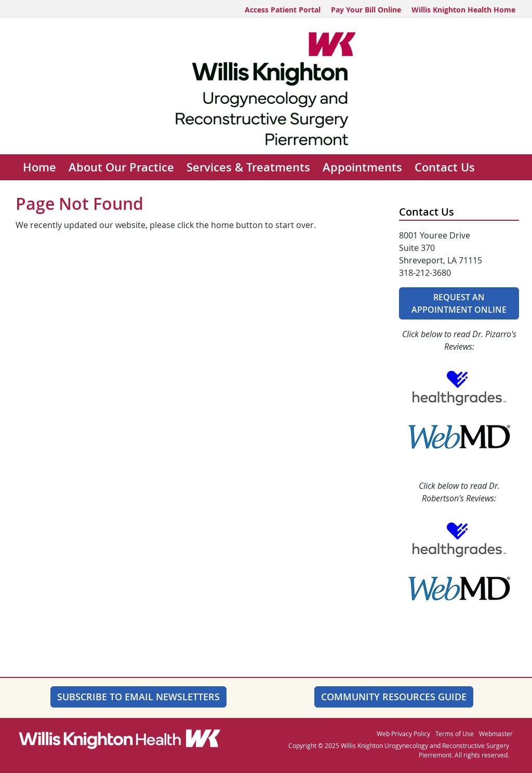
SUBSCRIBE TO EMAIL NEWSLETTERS (138, 697)
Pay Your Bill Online (366, 10)
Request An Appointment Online (459, 303)
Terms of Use (455, 734)
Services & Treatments (248, 167)
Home (39, 167)
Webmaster (496, 734)
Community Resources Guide (394, 697)
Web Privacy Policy (403, 734)
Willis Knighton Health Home (463, 10)
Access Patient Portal (283, 10)
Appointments (362, 167)
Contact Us (445, 167)
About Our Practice (121, 167)
